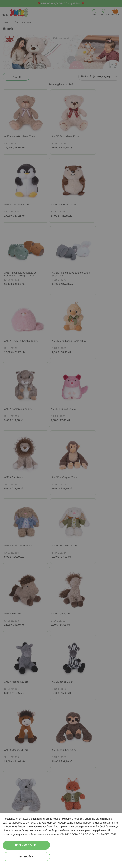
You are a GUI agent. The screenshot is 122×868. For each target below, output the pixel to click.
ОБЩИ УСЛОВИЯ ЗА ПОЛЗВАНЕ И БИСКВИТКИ (88, 834)
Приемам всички (26, 845)
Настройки (26, 857)
